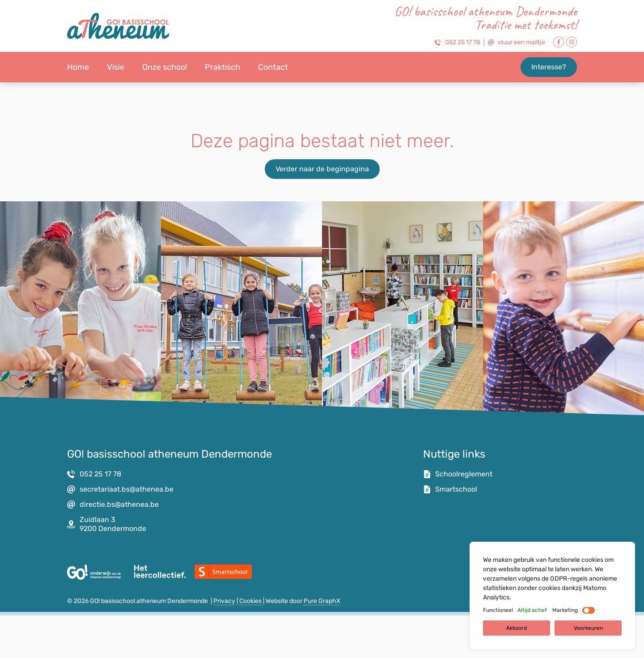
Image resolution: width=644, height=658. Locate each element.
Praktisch (222, 67)
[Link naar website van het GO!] (94, 572)
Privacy (224, 601)
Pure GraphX (322, 601)
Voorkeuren (588, 628)
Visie (116, 67)
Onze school (165, 67)
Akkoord (517, 628)
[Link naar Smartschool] (223, 572)
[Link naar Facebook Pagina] (559, 42)
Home (78, 67)
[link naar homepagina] (118, 26)
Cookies (250, 601)
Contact (273, 67)
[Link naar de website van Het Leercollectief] (160, 571)
